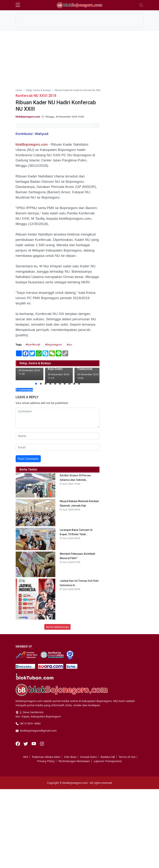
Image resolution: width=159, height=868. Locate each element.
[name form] (58, 436)
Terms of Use (127, 757)
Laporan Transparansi (108, 761)
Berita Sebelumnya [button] (57, 627)
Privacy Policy (46, 761)
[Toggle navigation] (141, 5)
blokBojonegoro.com (28, 117)
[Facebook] (18, 743)
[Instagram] (42, 743)
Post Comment (28, 459)
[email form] (58, 447)
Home (19, 90)
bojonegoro (54, 344)
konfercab (34, 344)
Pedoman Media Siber (46, 757)
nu (70, 344)
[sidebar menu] (18, 5)
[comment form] (58, 418)
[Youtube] (34, 743)
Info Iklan (70, 757)
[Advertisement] (80, 58)
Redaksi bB (108, 757)
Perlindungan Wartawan (74, 761)
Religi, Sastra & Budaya (38, 90)
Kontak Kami (89, 757)
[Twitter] (26, 743)
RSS (26, 757)
